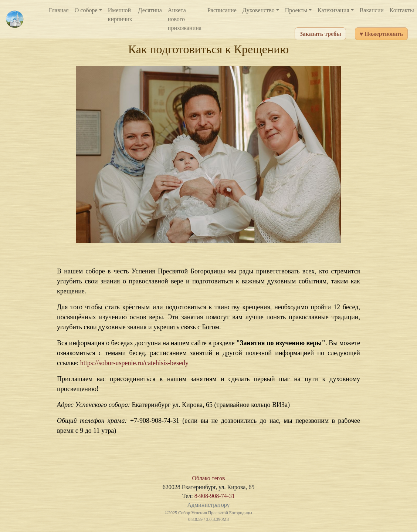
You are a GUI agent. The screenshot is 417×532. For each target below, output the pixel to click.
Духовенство (259, 10)
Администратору (208, 505)
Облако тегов (208, 478)
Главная (59, 10)
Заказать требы (320, 34)
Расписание (222, 10)
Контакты (402, 10)
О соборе (86, 10)
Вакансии (372, 10)
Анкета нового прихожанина (185, 19)
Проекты (296, 10)
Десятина (150, 10)
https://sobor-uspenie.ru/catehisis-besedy (134, 363)
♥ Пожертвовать (381, 34)
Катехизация (333, 10)
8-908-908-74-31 (215, 496)
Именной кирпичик (120, 15)
